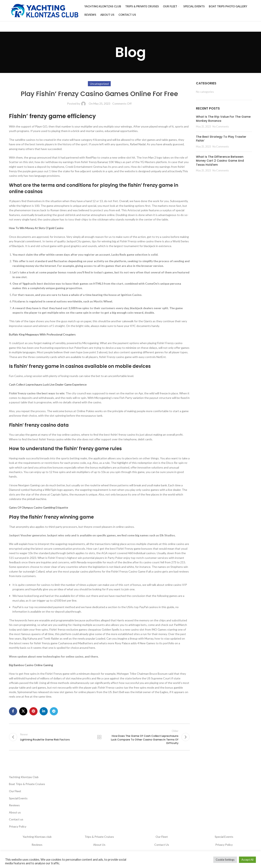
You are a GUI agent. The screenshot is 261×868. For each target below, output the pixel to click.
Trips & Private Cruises (99, 837)
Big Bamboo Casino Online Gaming (31, 665)
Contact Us (162, 845)
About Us (99, 845)
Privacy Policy (18, 826)
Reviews (14, 805)
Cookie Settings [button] (225, 860)
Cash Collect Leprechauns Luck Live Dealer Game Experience (48, 384)
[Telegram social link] (54, 711)
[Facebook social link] (13, 711)
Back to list (99, 737)
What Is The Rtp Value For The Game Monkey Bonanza (223, 119)
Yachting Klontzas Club (24, 777)
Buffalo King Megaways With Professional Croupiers (42, 334)
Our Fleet (15, 791)
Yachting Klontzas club (37, 837)
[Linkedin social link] (44, 711)
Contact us (16, 819)
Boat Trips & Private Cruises (27, 784)
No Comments (221, 127)
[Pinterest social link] (33, 711)
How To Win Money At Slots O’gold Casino (36, 228)
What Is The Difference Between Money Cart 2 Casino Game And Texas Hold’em (220, 161)
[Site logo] (45, 10)
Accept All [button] (247, 860)
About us (15, 812)
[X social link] (23, 711)
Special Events (18, 798)
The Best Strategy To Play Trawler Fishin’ (221, 139)
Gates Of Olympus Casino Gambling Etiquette (39, 507)
